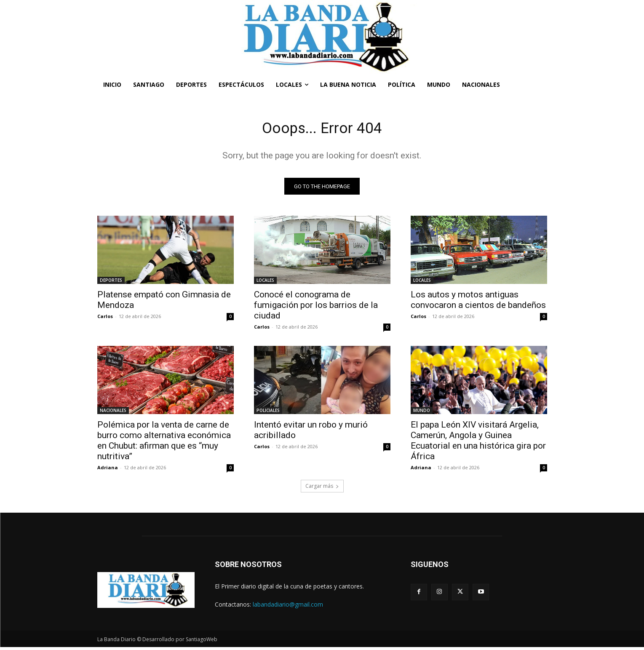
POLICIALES (268, 413)
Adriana (108, 470)
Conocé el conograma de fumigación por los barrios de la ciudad (316, 308)
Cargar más (322, 489)
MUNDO (422, 413)
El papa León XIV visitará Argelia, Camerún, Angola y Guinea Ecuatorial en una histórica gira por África (478, 443)
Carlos (105, 319)
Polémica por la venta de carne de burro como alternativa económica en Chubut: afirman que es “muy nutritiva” (164, 443)
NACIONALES (113, 413)
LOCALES (265, 283)
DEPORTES (111, 283)
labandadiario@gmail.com (288, 607)
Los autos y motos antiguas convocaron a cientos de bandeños (478, 303)
